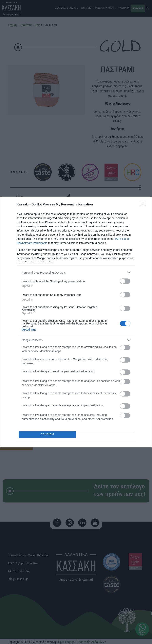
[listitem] (76, 272)
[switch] (125, 281)
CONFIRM (47, 435)
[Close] (144, 205)
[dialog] (76, 322)
